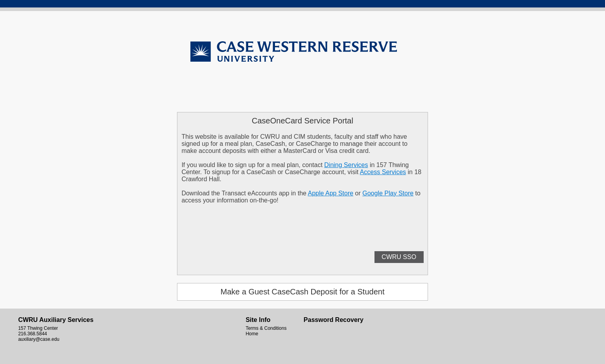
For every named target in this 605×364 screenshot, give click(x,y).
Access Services (383, 172)
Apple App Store (331, 193)
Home (252, 334)
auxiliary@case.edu (39, 339)
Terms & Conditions (266, 328)
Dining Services (346, 165)
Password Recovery (334, 320)
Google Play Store (388, 193)
